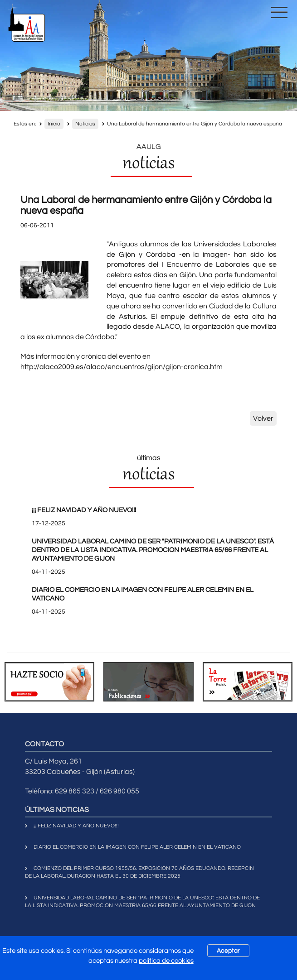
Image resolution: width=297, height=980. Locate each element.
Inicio (54, 124)
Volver (263, 418)
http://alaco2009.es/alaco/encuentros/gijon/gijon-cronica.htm (122, 367)
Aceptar (228, 951)
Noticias (85, 124)
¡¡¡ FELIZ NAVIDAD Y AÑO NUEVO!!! (84, 510)
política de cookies (166, 961)
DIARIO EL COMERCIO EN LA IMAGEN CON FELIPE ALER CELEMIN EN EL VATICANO (137, 847)
